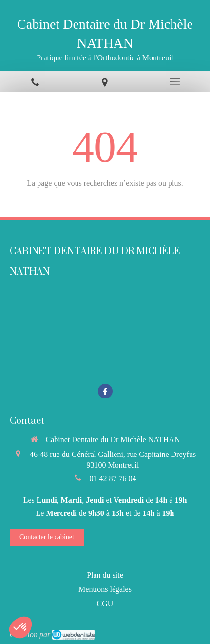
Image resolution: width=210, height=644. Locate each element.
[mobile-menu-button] (175, 82)
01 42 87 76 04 (113, 479)
